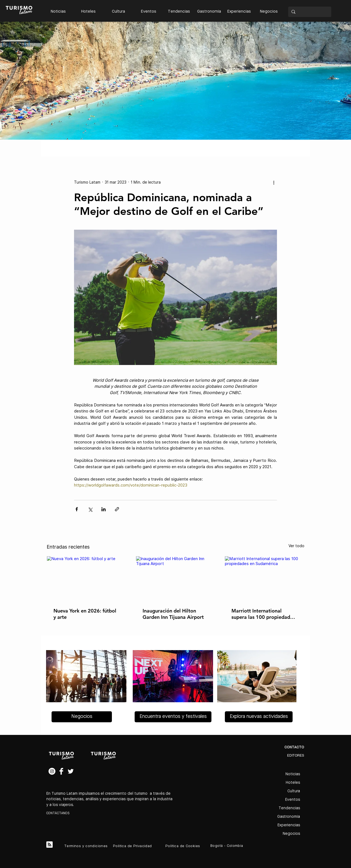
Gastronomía (289, 817)
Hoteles (293, 783)
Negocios (291, 834)
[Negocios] (82, 717)
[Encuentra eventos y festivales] (173, 717)
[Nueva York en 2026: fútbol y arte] (87, 578)
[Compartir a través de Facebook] (77, 509)
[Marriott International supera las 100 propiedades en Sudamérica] (264, 578)
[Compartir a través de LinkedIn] (104, 509)
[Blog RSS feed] (49, 845)
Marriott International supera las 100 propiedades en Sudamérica (263, 614)
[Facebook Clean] (61, 771)
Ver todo (296, 546)
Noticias (293, 774)
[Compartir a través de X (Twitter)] (90, 509)
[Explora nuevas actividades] (259, 717)
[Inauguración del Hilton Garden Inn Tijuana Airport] (176, 578)
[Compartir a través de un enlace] (117, 509)
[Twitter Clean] (71, 771)
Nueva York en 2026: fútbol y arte (85, 614)
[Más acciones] (274, 182)
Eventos (293, 800)
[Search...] (309, 12)
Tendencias (289, 808)
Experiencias (289, 825)
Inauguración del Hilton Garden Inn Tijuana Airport (173, 614)
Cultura (294, 791)
